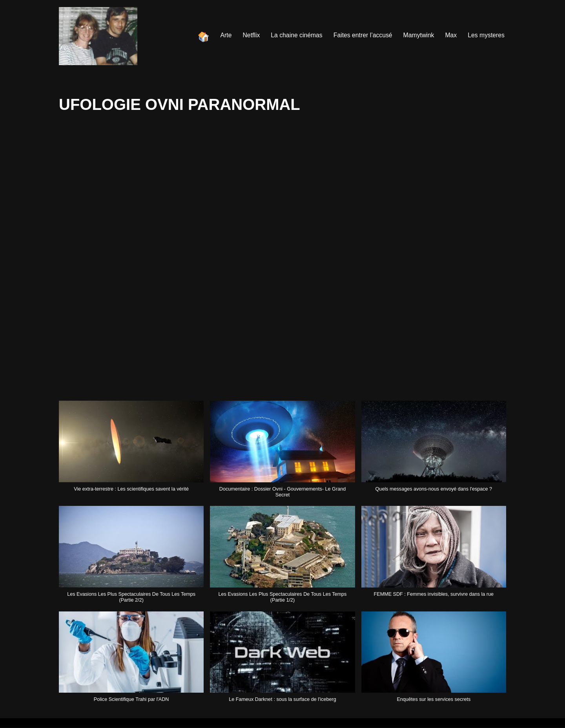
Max (450, 35)
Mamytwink (418, 35)
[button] (131, 450)
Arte (223, 35)
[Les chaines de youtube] (98, 36)
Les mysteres (486, 35)
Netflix (248, 35)
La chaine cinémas (294, 35)
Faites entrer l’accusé (361, 35)
